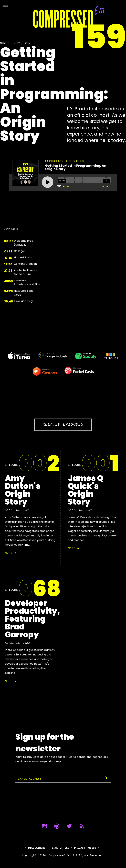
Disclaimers (37, 848)
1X (59, 187)
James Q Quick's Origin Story (86, 490)
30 (66, 187)
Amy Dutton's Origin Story (23, 490)
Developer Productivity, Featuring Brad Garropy (32, 619)
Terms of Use (60, 848)
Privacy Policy (85, 848)
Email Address (30, 779)
